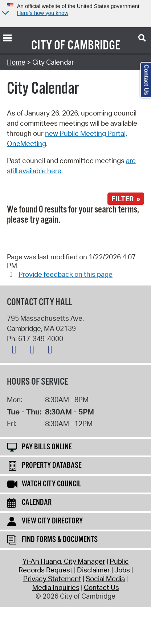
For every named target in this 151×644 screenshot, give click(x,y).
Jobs (122, 570)
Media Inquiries (56, 587)
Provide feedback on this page (66, 274)
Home (16, 62)
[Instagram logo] (52, 351)
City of (48, 46)
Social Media (105, 579)
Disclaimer (93, 570)
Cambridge (94, 46)
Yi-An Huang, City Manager (64, 561)
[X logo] (16, 351)
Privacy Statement (52, 579)
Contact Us (101, 587)
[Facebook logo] (34, 351)
